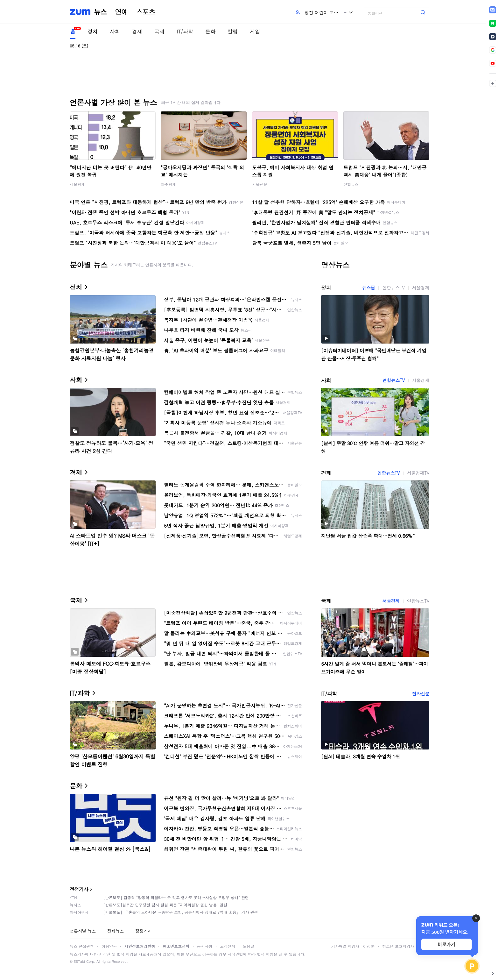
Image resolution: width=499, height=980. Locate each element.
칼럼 (233, 31)
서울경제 (77, 184)
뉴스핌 (369, 288)
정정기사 (79, 889)
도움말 (249, 946)
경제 (137, 31)
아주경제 (168, 184)
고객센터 (228, 946)
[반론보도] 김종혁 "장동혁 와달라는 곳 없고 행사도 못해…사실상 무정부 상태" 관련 (176, 897)
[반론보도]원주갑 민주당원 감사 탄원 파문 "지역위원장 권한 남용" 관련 (165, 905)
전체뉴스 (116, 931)
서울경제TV (418, 473)
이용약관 (109, 946)
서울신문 (260, 184)
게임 (255, 31)
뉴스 (101, 12)
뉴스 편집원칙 (82, 946)
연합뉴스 (351, 184)
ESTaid (79, 961)
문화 (210, 31)
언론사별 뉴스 (83, 931)
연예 (122, 12)
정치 (93, 31)
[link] (493, 10)
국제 (159, 31)
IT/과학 (185, 31)
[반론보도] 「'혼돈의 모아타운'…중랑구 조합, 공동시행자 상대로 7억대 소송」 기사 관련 (181, 912)
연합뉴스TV (393, 288)
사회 (115, 31)
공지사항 (205, 946)
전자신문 (421, 693)
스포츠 (146, 12)
